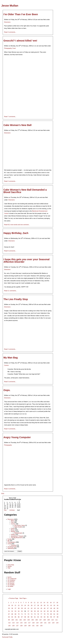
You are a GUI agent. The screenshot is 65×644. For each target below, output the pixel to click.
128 (21, 626)
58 (32, 611)
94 (45, 617)
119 (37, 623)
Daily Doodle (18, 527)
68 (12, 614)
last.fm (10, 577)
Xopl (9, 568)
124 (57, 623)
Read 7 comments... (10, 117)
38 (19, 608)
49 (54, 608)
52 (12, 611)
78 (45, 614)
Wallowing (11, 548)
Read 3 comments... (10, 32)
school (9, 544)
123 (53, 623)
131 (33, 626)
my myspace (11, 580)
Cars (12, 522)
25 (28, 605)
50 (58, 608)
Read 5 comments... (10, 382)
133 (41, 626)
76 (38, 614)
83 (9, 617)
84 (12, 617)
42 (32, 608)
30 (45, 605)
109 (49, 620)
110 (53, 620)
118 (33, 623)
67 (9, 614)
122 (49, 623)
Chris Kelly (11, 565)
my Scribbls (11, 585)
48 (51, 608)
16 (51, 603)
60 (38, 611)
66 (58, 611)
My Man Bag (11, 358)
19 (9, 605)
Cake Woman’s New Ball (17, 125)
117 (29, 623)
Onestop (13, 545)
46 (45, 608)
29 (41, 605)
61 (41, 611)
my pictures (11, 582)
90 (32, 617)
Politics (13, 535)
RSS (3, 494)
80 (51, 614)
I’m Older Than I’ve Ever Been (21, 14)
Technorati (5, 637)
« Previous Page (13, 598)
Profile (11, 637)
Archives (12, 510)
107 (40, 620)
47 (48, 608)
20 (12, 605)
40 (25, 608)
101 (17, 620)
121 (45, 623)
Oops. (7, 390)
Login (9, 589)
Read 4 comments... (10, 429)
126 (13, 626)
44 (38, 608)
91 (35, 617)
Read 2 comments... (10, 181)
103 (25, 620)
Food (14, 48)
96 (51, 617)
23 (22, 605)
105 (33, 620)
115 (21, 623)
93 (41, 617)
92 (38, 617)
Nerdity (13, 531)
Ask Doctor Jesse (20, 525)
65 (54, 611)
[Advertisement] (32, 641)
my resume (11, 583)
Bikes (13, 521)
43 (35, 608)
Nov (5, 510)
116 (25, 623)
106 (37, 620)
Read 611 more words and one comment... (17, 225)
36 (12, 608)
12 (38, 603)
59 (35, 611)
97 (54, 617)
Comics (6, 365)
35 (9, 608)
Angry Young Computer (17, 437)
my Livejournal (12, 579)
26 (32, 605)
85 (15, 617)
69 (15, 614)
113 (13, 623)
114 (17, 623)
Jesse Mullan (10, 6)
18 (57, 603)
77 (41, 614)
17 (54, 603)
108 (45, 620)
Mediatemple (18, 533)
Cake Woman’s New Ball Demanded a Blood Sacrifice (25, 191)
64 (51, 611)
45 (41, 608)
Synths (10, 566)
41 (28, 608)
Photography (8, 48)
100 (13, 620)
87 (22, 617)
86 (19, 617)
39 (22, 608)
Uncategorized (12, 547)
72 (25, 614)
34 (58, 605)
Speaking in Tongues (17, 536)
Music (13, 530)
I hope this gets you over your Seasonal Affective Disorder (26, 261)
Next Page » (23, 598)
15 (47, 603)
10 (31, 603)
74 (32, 614)
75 (35, 614)
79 (48, 614)
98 (58, 617)
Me (8, 541)
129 (25, 626)
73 (28, 614)
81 (54, 614)
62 (45, 611)
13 (41, 603)
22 (19, 605)
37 (15, 608)
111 (56, 620)
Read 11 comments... (11, 291)
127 (17, 626)
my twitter (10, 586)
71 (22, 614)
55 (22, 611)
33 (54, 605)
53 (15, 611)
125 (9, 626)
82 (58, 614)
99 (9, 620)
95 (48, 617)
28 (38, 605)
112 (9, 623)
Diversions (7, 22)
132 (37, 626)
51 (9, 611)
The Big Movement (17, 538)
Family (10, 539)
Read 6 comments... (10, 251)
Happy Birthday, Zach (16, 233)
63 (48, 611)
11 (35, 603)
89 (28, 617)
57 (28, 611)
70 (19, 614)
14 (44, 603)
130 (29, 626)
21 (15, 605)
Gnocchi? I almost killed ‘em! (20, 41)
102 (21, 620)
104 (29, 620)
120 (41, 623)
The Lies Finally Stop (16, 299)
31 (48, 605)
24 (25, 605)
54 (19, 611)
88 (25, 617)
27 (35, 605)
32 (51, 605)
